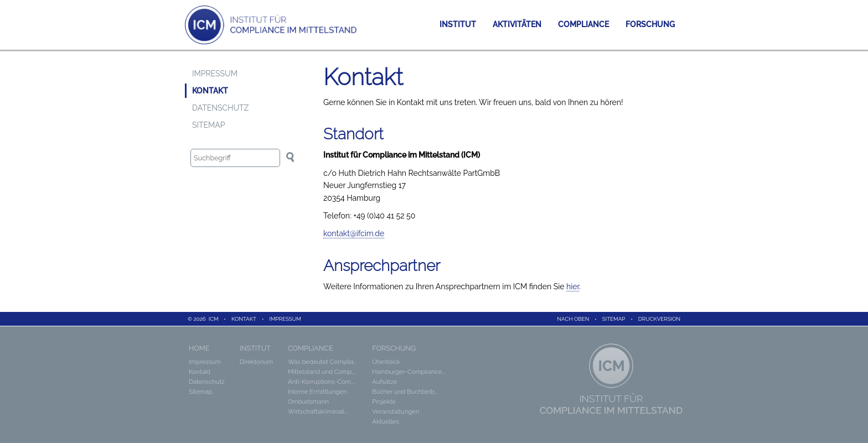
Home (199, 348)
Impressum (215, 74)
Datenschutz (220, 108)
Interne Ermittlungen (317, 392)
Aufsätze (384, 382)
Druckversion (659, 319)
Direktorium (256, 362)
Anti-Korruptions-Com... (321, 382)
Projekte (384, 402)
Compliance (583, 24)
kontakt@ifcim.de (354, 233)
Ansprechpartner (382, 266)
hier (573, 286)
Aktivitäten (517, 24)
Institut (458, 24)
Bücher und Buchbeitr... (405, 392)
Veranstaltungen (396, 411)
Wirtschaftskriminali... (318, 411)
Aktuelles (386, 421)
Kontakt (210, 91)
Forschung (650, 24)
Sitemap (209, 125)
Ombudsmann (308, 402)
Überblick (386, 362)
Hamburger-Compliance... (409, 372)
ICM (214, 319)
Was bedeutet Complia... (322, 362)
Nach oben (573, 319)
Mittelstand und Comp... (322, 372)
